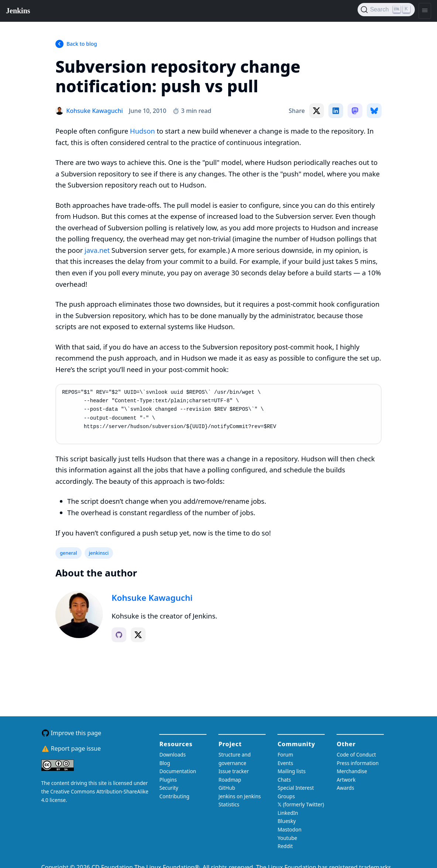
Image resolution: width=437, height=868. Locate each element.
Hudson (143, 131)
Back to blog (82, 44)
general (69, 553)
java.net (97, 250)
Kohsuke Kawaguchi (152, 598)
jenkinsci (99, 553)
